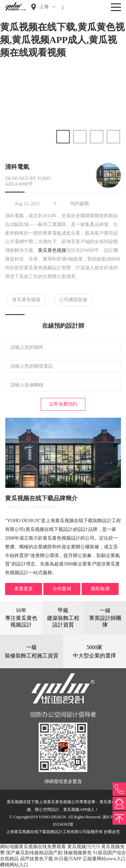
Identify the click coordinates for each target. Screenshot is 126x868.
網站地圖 (9, 847)
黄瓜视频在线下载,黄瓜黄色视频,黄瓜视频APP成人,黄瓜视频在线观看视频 (62, 40)
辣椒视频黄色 (78, 853)
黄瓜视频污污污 (84, 847)
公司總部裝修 (73, 300)
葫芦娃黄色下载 (37, 859)
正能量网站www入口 (104, 859)
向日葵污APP (68, 859)
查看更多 (24, 589)
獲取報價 (100, 589)
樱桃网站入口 (14, 865)
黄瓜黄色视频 (52, 250)
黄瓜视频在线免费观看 (42, 847)
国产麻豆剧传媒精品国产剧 (34, 853)
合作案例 (62, 589)
